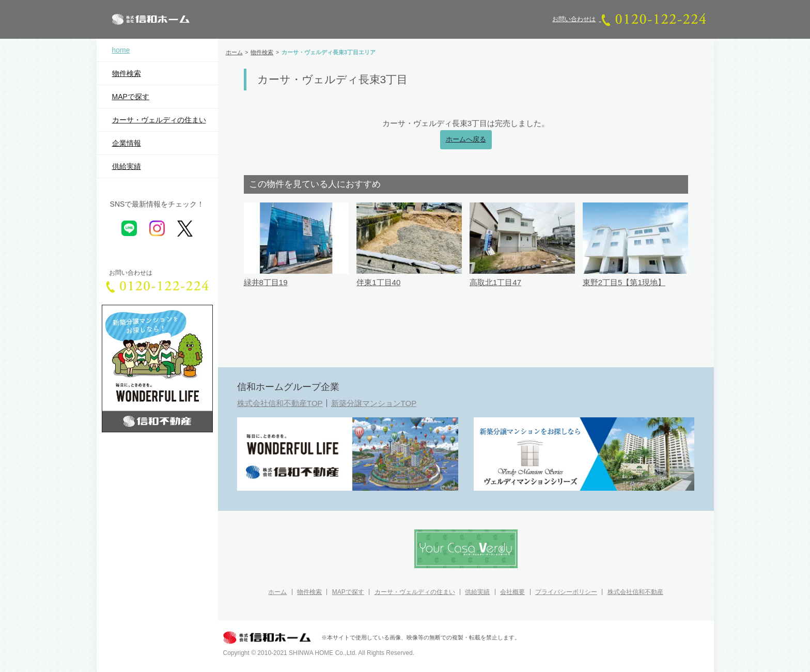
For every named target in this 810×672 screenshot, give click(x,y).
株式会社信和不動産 (635, 592)
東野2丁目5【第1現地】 (624, 282)
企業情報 (127, 143)
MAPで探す (131, 97)
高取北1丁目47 (495, 282)
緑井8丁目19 (266, 282)
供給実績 (127, 166)
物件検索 (127, 73)
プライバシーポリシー (566, 592)
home (121, 50)
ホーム (277, 592)
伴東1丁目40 (378, 282)
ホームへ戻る (466, 139)
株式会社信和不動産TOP (280, 403)
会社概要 (512, 592)
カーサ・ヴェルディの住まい (159, 120)
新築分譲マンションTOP (374, 403)
